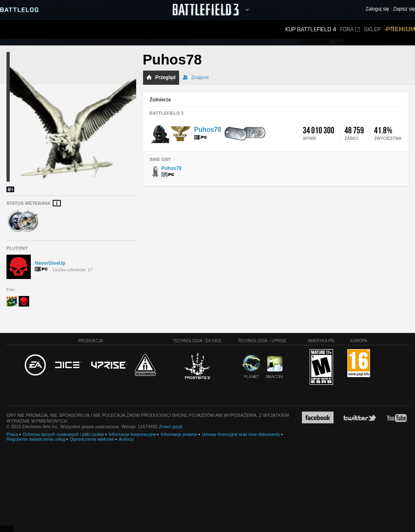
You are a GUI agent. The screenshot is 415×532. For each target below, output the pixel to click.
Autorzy (126, 439)
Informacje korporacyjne (132, 434)
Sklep (372, 29)
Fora (350, 29)
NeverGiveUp (50, 263)
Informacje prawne (179, 434)
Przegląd (161, 77)
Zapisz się (404, 9)
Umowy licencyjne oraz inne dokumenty (241, 434)
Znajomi (196, 77)
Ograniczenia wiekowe (92, 439)
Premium (400, 29)
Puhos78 (208, 130)
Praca (12, 434)
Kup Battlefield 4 (311, 29)
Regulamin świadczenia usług (36, 439)
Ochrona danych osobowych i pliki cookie (63, 434)
